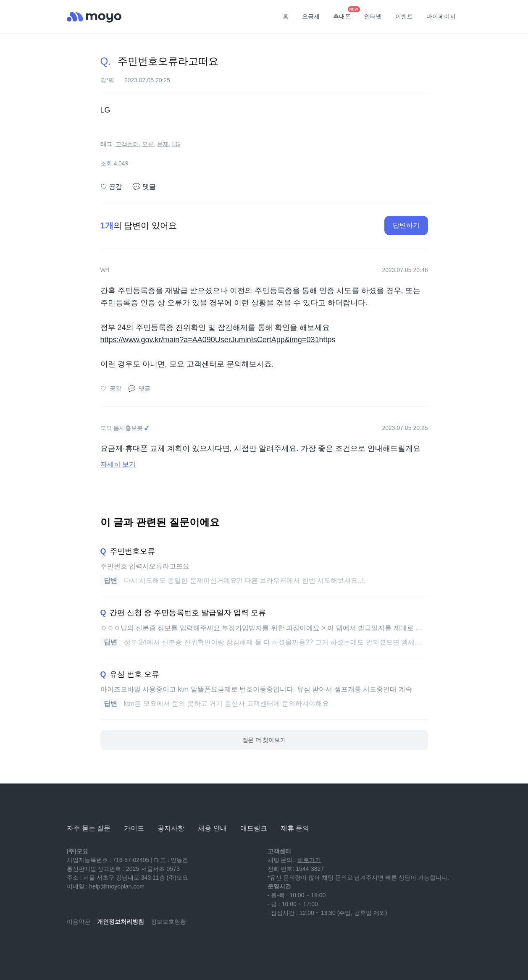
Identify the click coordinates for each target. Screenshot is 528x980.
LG (176, 144)
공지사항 (171, 828)
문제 (163, 144)
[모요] (88, 805)
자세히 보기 (118, 464)
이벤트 (404, 16)
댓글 (144, 187)
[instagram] (110, 946)
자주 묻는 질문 (89, 828)
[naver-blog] (92, 946)
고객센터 (127, 144)
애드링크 (254, 828)
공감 (111, 187)
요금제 (311, 16)
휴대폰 (345, 14)
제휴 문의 (295, 828)
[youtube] (74, 946)
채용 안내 (212, 828)
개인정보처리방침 (121, 922)
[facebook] (129, 946)
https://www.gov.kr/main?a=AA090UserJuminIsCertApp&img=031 (210, 340)
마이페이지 (441, 16)
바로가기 (309, 860)
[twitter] (147, 946)
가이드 (134, 828)
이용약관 (79, 922)
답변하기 (406, 225)
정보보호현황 (168, 922)
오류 (148, 144)
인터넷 (373, 16)
